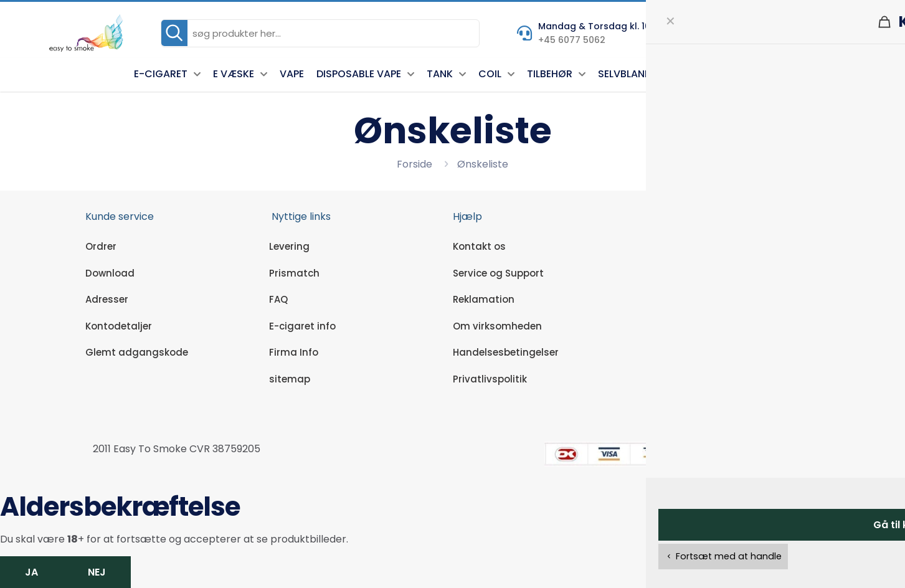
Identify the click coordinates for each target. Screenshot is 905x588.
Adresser (107, 299)
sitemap (290, 379)
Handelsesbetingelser (506, 352)
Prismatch (294, 273)
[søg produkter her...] (320, 33)
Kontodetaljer (119, 326)
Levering (289, 246)
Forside (415, 164)
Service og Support (498, 273)
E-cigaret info (302, 326)
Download (110, 273)
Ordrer (101, 246)
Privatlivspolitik (490, 379)
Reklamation (484, 299)
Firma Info (294, 352)
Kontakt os (479, 246)
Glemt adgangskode (137, 352)
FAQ (278, 299)
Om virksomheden (497, 326)
